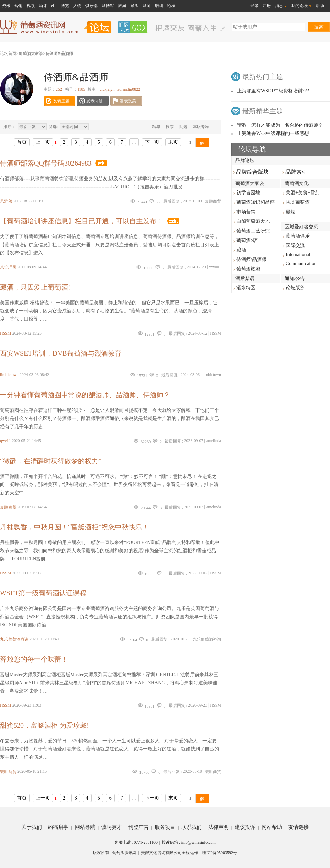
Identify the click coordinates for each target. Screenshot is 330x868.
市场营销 (246, 212)
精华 (156, 127)
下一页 (152, 142)
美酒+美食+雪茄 (303, 193)
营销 (18, 6)
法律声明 (218, 827)
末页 (173, 142)
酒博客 (108, 6)
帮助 (320, 6)
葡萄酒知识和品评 (255, 202)
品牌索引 (295, 172)
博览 (65, 6)
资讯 (6, 6)
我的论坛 (301, 6)
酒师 (147, 6)
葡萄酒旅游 (248, 269)
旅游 (122, 6)
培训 (159, 6)
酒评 (43, 6)
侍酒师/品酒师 (251, 259)
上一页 (43, 142)
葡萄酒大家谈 (31, 53)
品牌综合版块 (251, 172)
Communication (301, 263)
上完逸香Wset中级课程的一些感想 (273, 133)
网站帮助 (272, 827)
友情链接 (298, 827)
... (134, 142)
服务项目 (165, 827)
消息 (281, 6)
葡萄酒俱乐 (298, 236)
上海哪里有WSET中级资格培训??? (273, 91)
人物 (77, 6)
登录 (254, 6)
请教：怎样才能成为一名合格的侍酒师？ (280, 125)
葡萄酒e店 (247, 240)
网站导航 (85, 827)
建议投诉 (245, 827)
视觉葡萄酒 (298, 202)
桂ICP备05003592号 (220, 853)
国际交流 (295, 245)
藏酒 (134, 6)
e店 (54, 6)
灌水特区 (246, 288)
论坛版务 (295, 288)
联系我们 (192, 827)
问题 (183, 127)
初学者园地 (248, 193)
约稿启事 (58, 827)
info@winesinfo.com (198, 842)
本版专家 (201, 127)
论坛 (171, 6)
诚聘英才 (112, 827)
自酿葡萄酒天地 (253, 221)
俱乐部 (92, 6)
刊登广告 (138, 827)
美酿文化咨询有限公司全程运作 (169, 853)
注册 (267, 6)
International (298, 255)
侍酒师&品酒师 (59, 53)
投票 (170, 127)
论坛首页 (8, 53)
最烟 (291, 212)
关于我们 (32, 827)
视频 (31, 6)
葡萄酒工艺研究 (253, 231)
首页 (22, 142)
